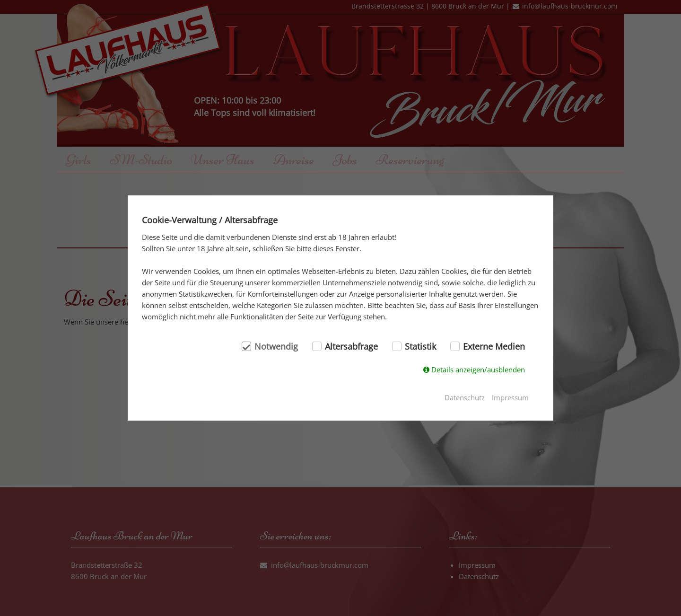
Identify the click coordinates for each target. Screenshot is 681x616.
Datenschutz (465, 397)
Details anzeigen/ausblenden (478, 370)
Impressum (510, 397)
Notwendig (276, 346)
